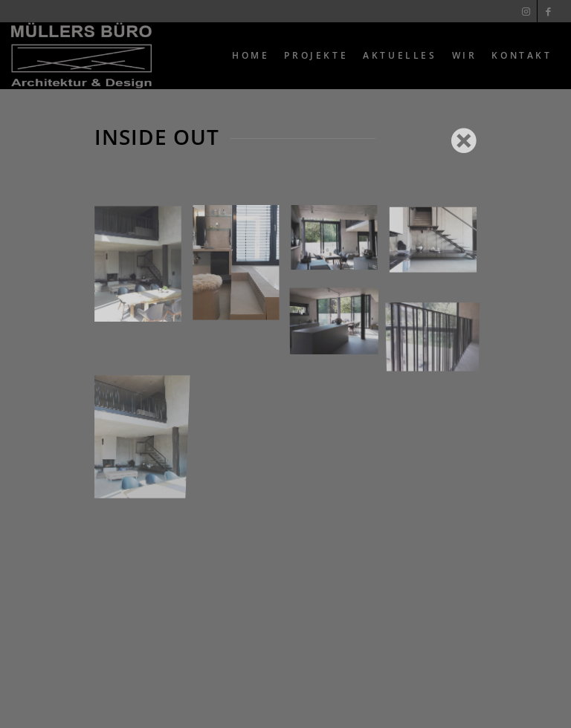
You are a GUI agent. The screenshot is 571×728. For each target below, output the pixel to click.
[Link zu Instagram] (526, 11)
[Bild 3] (242, 270)
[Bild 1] (143, 270)
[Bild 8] (439, 321)
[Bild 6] (439, 245)
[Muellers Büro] (81, 56)
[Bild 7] (340, 321)
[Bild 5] (340, 245)
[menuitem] (251, 56)
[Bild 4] (143, 397)
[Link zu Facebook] (549, 11)
